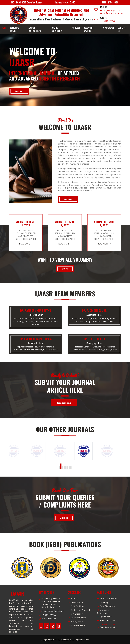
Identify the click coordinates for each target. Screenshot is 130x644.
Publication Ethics (77, 625)
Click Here (64, 518)
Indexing (102, 602)
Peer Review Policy (107, 627)
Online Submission (57, 29)
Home (4, 28)
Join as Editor (75, 614)
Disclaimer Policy (77, 618)
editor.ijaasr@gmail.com (111, 10)
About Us (73, 599)
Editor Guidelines (106, 621)
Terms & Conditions (107, 599)
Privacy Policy (75, 622)
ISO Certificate (76, 602)
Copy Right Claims (107, 606)
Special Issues (105, 617)
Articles (76, 28)
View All (65, 269)
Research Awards (88, 29)
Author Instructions (35, 29)
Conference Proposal (79, 610)
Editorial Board (15, 29)
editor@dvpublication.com (112, 13)
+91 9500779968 (108, 21)
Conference (109, 28)
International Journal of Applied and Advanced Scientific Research (61, 12)
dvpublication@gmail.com (53, 611)
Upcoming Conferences (103, 611)
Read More (19, 91)
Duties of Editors (106, 624)
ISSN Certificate (76, 606)
